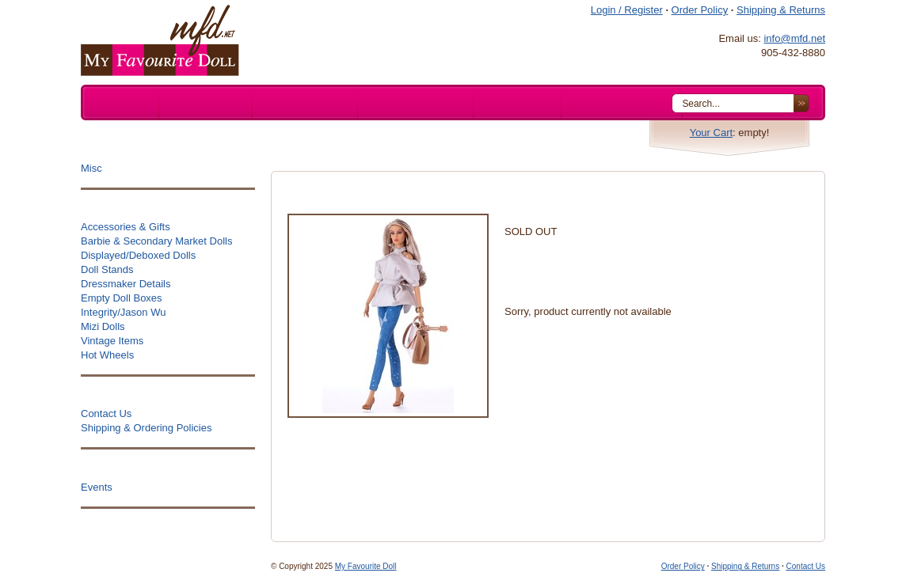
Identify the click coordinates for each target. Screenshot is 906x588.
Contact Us (806, 566)
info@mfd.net (794, 38)
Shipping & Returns (781, 10)
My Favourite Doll (366, 566)
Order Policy (700, 10)
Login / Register (627, 10)
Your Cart (711, 133)
